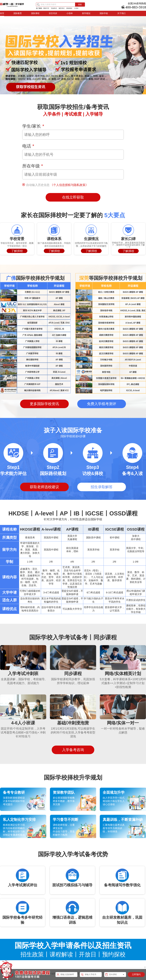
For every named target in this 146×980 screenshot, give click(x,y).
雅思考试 (62, 8)
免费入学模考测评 (102, 404)
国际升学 (46, 8)
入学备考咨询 (73, 750)
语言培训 (53, 13)
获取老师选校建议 (44, 487)
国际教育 (18, 13)
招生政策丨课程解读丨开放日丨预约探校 (73, 954)
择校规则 (69, 8)
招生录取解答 (102, 487)
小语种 (76, 8)
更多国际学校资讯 (44, 404)
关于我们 (121, 13)
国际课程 (35, 13)
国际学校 (104, 13)
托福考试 (54, 8)
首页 (2, 13)
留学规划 (86, 13)
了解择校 (17, 251)
